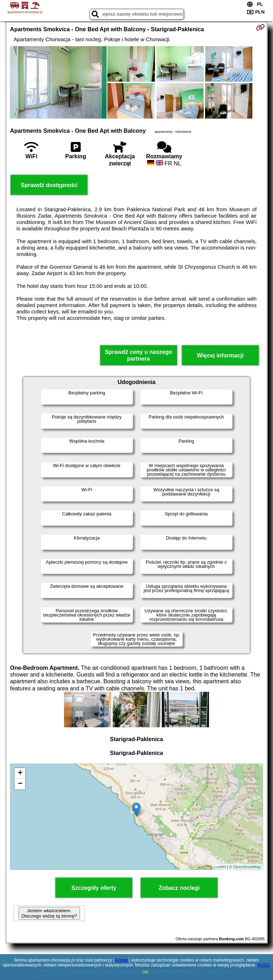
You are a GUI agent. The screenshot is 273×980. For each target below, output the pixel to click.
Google (121, 960)
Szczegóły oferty (94, 888)
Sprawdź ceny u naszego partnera (138, 355)
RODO (264, 965)
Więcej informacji (220, 355)
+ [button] (20, 773)
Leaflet (220, 867)
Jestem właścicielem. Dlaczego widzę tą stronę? (49, 913)
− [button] (20, 784)
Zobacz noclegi (179, 888)
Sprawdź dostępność (49, 185)
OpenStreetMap (247, 867)
